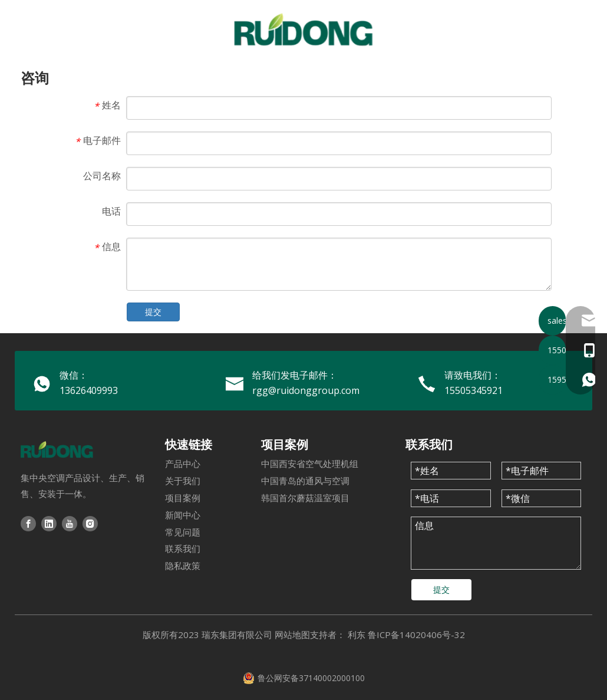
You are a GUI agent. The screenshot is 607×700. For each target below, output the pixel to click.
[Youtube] (70, 523)
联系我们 (183, 548)
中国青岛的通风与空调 (305, 481)
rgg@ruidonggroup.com (306, 390)
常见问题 (183, 532)
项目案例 (183, 498)
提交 (153, 312)
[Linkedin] (49, 523)
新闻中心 (183, 515)
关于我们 (183, 481)
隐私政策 (183, 566)
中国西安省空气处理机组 (310, 464)
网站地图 (292, 635)
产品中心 (183, 464)
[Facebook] (28, 523)
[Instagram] (90, 523)
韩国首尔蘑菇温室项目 (305, 498)
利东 (357, 635)
